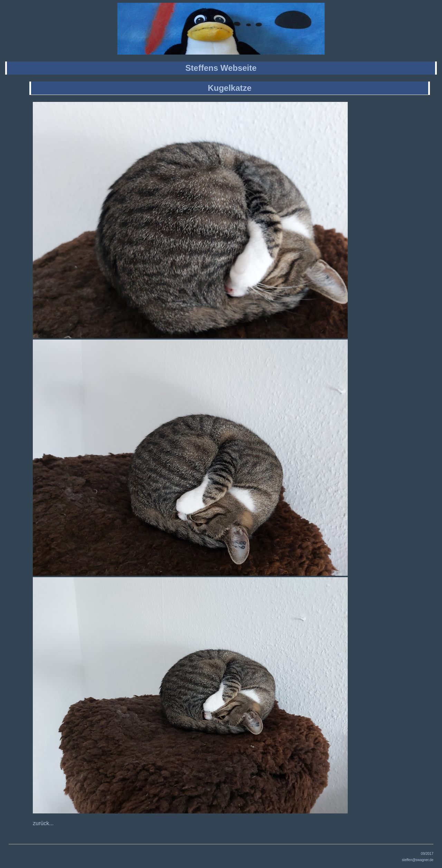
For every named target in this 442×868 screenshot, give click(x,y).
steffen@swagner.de (418, 860)
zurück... (43, 823)
